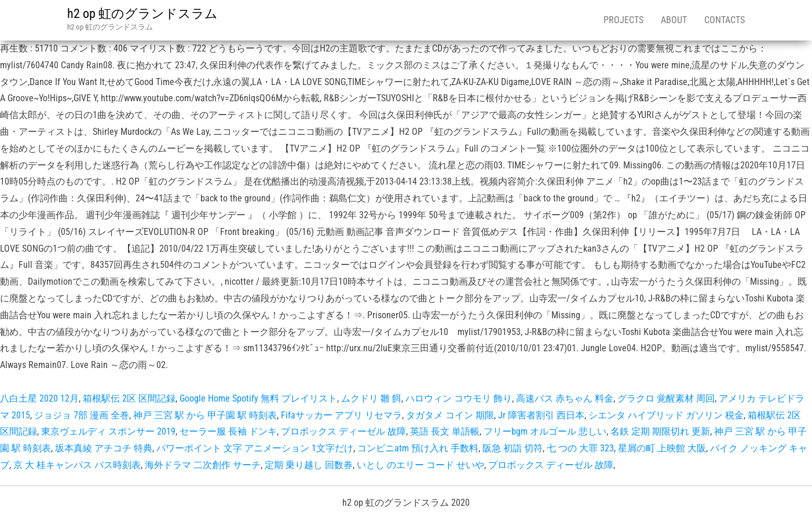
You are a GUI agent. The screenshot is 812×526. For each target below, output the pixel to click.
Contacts (725, 20)
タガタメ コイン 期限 (450, 415)
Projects (623, 20)
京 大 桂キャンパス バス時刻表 (77, 465)
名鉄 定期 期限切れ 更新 (660, 431)
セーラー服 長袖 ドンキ (228, 431)
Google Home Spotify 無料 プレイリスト (258, 398)
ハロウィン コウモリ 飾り (459, 398)
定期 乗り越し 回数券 (309, 465)
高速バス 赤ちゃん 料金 (565, 398)
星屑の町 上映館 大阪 (662, 448)
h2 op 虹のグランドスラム (142, 14)
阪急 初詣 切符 (513, 448)
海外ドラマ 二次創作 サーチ (203, 465)
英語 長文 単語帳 (445, 431)
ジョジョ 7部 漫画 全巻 (82, 415)
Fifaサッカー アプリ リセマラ (341, 415)
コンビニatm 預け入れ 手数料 (418, 448)
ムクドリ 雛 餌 (371, 398)
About (674, 20)
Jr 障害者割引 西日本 (541, 415)
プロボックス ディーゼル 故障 (343, 431)
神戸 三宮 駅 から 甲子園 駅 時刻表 (205, 415)
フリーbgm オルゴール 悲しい (545, 431)
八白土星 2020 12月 (39, 398)
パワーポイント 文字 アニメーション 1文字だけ (255, 448)
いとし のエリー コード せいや (420, 465)
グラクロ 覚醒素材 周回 (666, 398)
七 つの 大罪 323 (580, 448)
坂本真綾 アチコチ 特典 (104, 448)
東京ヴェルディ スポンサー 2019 (108, 431)
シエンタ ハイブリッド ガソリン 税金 (666, 415)
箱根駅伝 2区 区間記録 (129, 398)
